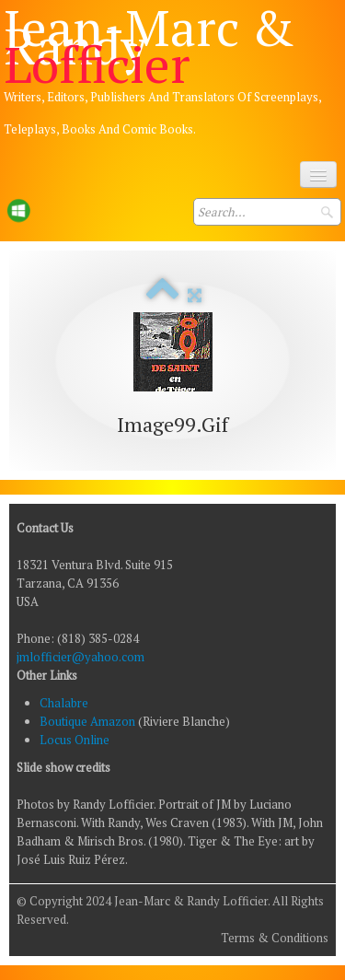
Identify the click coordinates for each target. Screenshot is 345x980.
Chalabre (64, 703)
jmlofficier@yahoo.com (80, 657)
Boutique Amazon (89, 721)
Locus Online (75, 740)
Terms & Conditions (275, 938)
